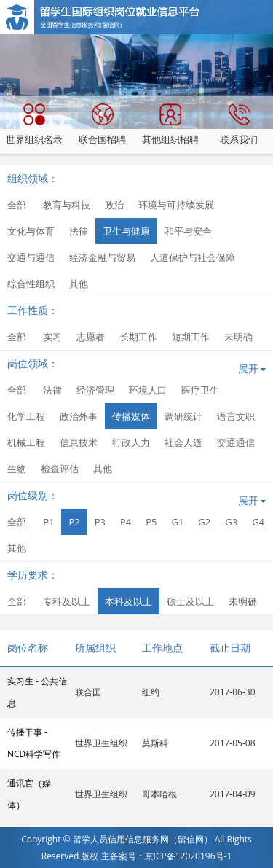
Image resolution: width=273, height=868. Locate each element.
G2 (204, 522)
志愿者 (91, 337)
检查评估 (60, 469)
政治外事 (79, 416)
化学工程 (26, 416)
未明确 (238, 337)
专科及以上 (67, 601)
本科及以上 (128, 601)
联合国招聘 (102, 125)
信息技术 (79, 442)
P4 (126, 522)
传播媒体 (131, 416)
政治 (114, 205)
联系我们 (239, 125)
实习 (52, 337)
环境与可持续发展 (176, 205)
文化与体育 (31, 231)
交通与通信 (31, 257)
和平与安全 (188, 231)
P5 (151, 522)
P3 (100, 522)
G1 (177, 522)
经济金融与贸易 (102, 257)
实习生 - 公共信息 (37, 692)
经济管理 (95, 390)
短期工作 (191, 337)
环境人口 (148, 390)
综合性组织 (31, 284)
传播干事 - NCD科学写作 (34, 743)
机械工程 (26, 442)
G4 (258, 522)
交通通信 (236, 442)
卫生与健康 (126, 231)
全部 (17, 205)
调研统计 (183, 416)
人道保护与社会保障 (193, 257)
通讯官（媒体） (29, 794)
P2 (74, 522)
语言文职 (236, 416)
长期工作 (138, 337)
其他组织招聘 (170, 125)
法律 (79, 231)
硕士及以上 (190, 601)
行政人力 (131, 442)
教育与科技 (67, 205)
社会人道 (183, 442)
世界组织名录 (34, 125)
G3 (231, 522)
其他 (79, 284)
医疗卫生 (200, 390)
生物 (17, 469)
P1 (48, 522)
